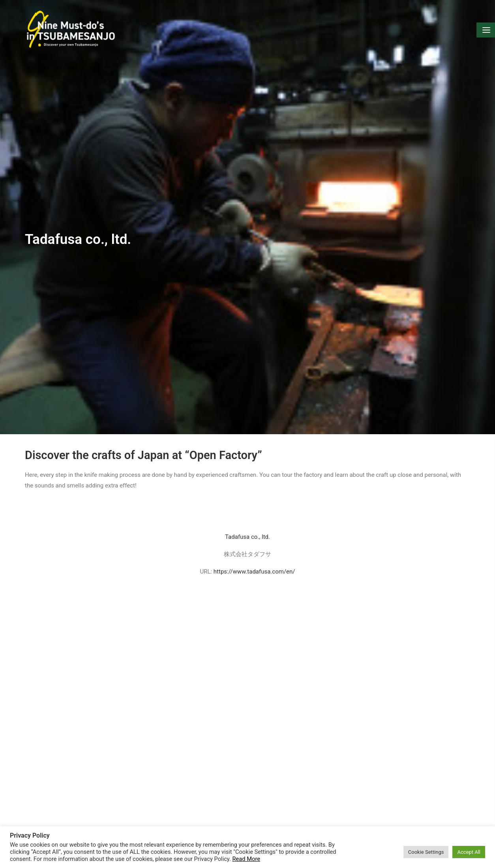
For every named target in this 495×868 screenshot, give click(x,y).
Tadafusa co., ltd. (247, 520)
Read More (246, 859)
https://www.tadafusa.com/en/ (254, 555)
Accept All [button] (469, 852)
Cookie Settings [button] (426, 852)
